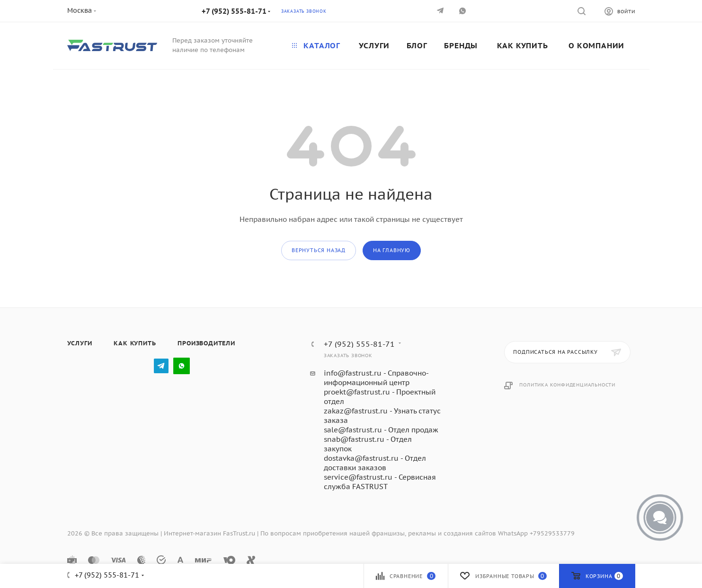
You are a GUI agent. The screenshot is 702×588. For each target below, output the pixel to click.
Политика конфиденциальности (567, 385)
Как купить (135, 343)
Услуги (80, 343)
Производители (206, 343)
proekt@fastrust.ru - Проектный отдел (380, 397)
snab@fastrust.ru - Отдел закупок (368, 444)
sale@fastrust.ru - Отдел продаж (381, 430)
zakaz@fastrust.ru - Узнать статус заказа (382, 416)
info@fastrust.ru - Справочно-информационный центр (376, 378)
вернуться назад (319, 250)
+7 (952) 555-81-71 (234, 11)
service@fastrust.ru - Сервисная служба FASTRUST (380, 482)
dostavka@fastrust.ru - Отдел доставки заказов (375, 463)
